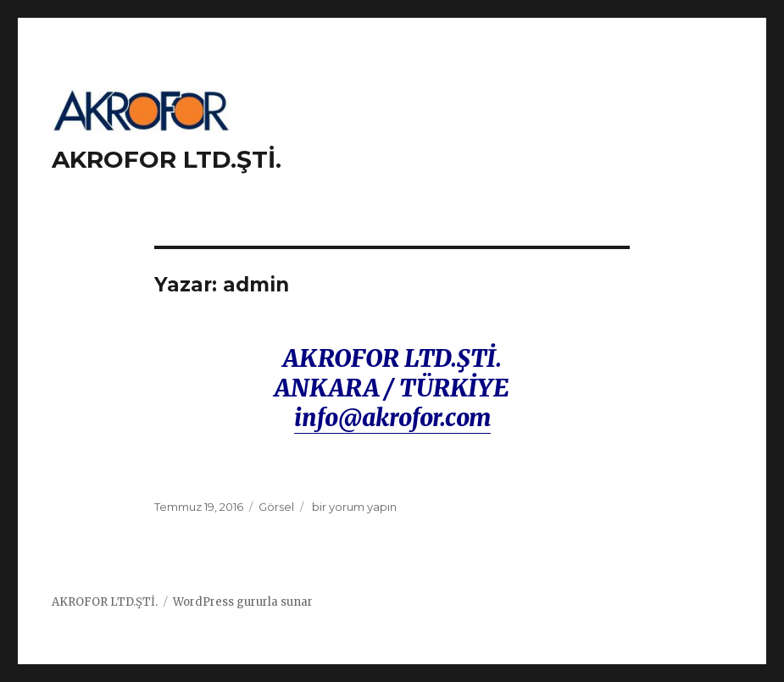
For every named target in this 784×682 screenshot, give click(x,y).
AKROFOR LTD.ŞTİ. (167, 159)
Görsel (276, 507)
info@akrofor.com (392, 418)
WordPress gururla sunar (243, 602)
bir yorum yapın (353, 507)
